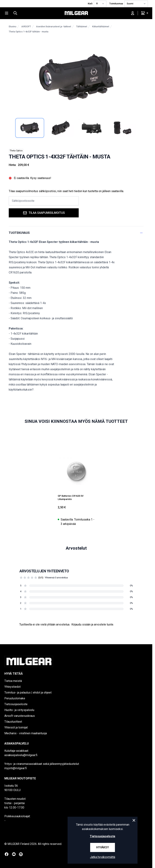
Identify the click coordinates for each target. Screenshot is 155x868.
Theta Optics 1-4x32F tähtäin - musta (29, 32)
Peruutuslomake (15, 698)
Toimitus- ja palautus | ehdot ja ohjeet (28, 693)
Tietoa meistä (13, 681)
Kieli (90, 4)
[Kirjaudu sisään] (133, 13)
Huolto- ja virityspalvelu (19, 710)
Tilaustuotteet (13, 722)
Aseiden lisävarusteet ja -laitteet (54, 26)
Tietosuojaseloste (16, 704)
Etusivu (12, 26)
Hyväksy (103, 847)
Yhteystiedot (12, 687)
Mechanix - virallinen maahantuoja (26, 733)
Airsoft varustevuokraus (20, 716)
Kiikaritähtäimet (101, 26)
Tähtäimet (82, 26)
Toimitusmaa (116, 4)
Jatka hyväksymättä (103, 857)
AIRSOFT (26, 26)
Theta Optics (16, 151)
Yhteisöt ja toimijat (16, 727)
